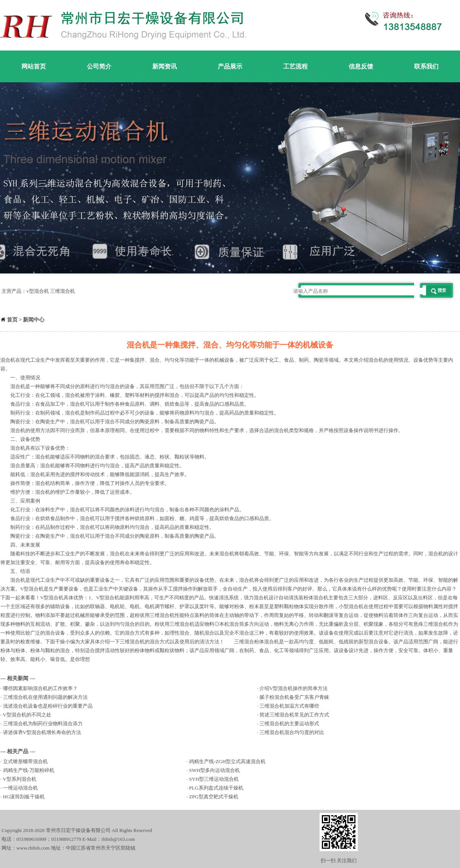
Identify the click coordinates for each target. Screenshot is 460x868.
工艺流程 (295, 66)
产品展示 (230, 66)
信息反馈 (361, 66)
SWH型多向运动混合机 (215, 770)
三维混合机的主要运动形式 (289, 724)
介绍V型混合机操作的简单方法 (294, 688)
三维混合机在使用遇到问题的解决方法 (45, 697)
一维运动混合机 (20, 788)
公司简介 (99, 66)
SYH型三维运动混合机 (214, 779)
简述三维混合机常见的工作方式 (294, 715)
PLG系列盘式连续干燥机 (216, 788)
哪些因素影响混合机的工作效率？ (40, 688)
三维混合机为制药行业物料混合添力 (43, 724)
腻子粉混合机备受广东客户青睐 (294, 697)
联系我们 (426, 66)
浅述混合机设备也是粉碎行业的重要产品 (48, 706)
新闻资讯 (165, 66)
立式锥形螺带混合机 (25, 761)
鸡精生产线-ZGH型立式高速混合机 (227, 761)
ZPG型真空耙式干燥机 (214, 797)
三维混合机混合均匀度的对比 (292, 732)
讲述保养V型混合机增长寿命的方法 (42, 732)
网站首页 (34, 66)
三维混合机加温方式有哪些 (289, 706)
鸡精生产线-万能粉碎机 (29, 770)
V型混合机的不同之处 (27, 715)
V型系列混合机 (19, 779)
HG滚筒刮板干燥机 (24, 797)
